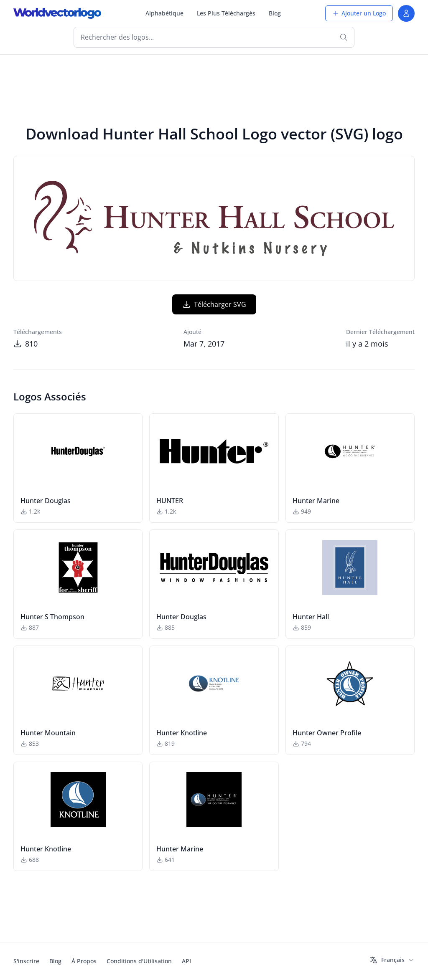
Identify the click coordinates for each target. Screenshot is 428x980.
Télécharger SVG (214, 304)
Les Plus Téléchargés (226, 13)
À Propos (84, 961)
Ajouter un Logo (359, 13)
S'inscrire (26, 961)
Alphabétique (164, 13)
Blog (275, 13)
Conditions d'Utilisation (139, 961)
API (186, 961)
